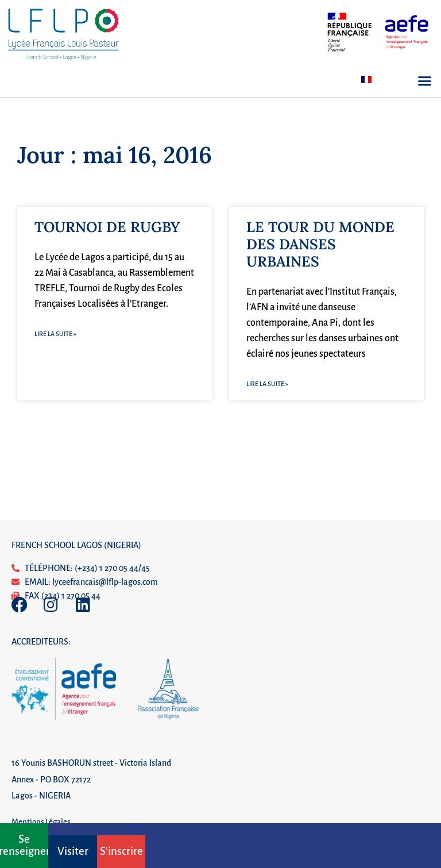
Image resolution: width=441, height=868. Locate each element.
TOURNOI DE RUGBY (107, 227)
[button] (425, 81)
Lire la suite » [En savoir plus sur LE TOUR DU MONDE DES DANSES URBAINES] (267, 384)
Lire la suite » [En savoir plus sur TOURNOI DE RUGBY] (55, 334)
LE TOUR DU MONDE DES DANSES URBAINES (320, 244)
